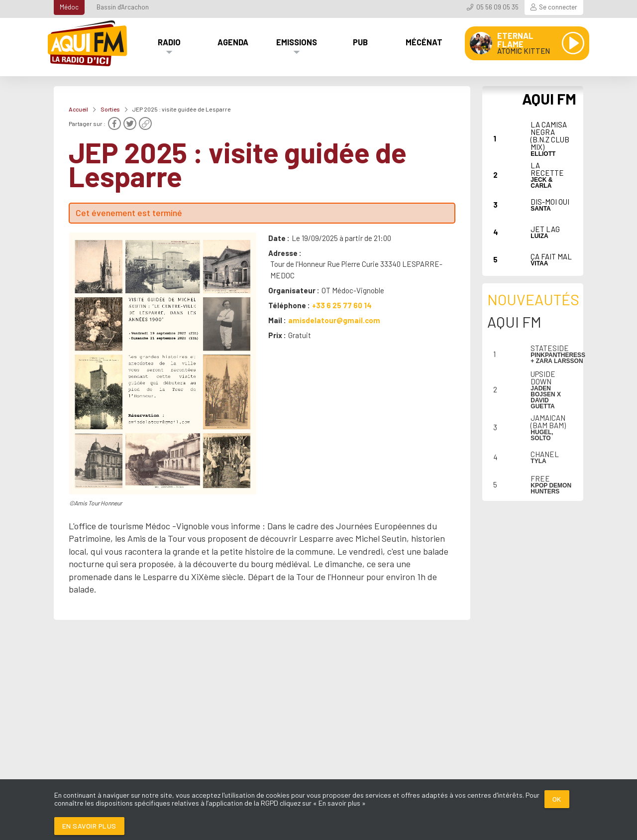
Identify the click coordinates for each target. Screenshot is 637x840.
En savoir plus (89, 826)
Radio (169, 42)
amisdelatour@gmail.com (334, 320)
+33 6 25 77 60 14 (342, 305)
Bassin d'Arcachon (123, 7)
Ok (557, 799)
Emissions (297, 42)
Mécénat (424, 42)
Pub (360, 42)
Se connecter (558, 7)
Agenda (233, 42)
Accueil (78, 109)
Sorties (110, 109)
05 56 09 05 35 (497, 7)
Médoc (69, 7)
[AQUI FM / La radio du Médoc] (88, 43)
